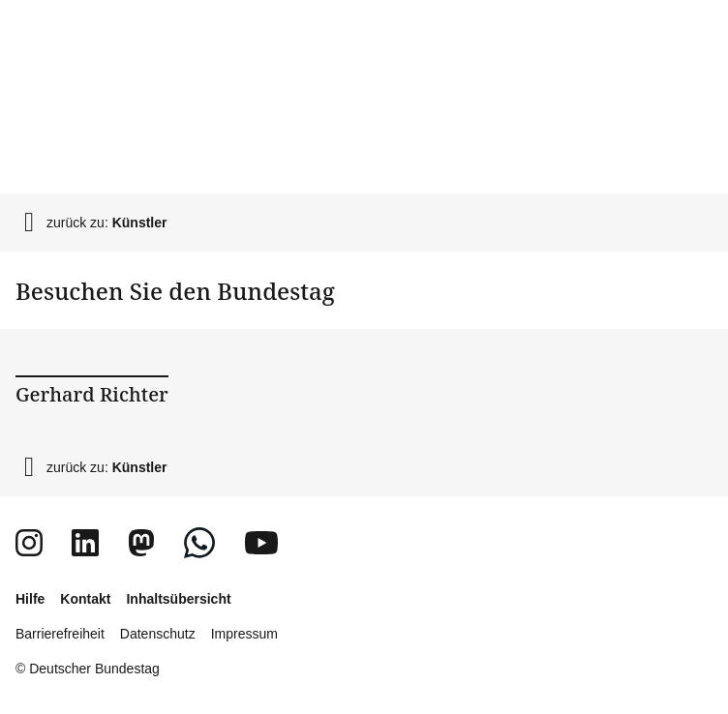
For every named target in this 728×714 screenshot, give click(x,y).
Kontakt (85, 599)
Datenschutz (158, 634)
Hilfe (30, 599)
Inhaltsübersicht (178, 599)
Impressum (244, 634)
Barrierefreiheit (60, 634)
